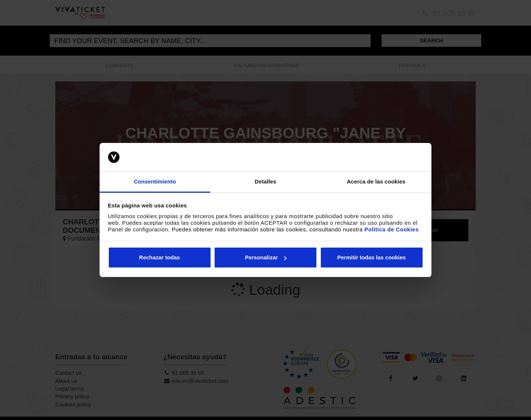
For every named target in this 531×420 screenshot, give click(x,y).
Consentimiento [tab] (155, 181)
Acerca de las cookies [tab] (376, 181)
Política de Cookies (391, 229)
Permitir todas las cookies (372, 257)
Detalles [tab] (265, 181)
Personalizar (266, 257)
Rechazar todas (159, 257)
